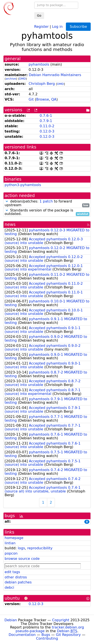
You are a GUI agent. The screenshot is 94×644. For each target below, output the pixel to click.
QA (54, 99)
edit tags (12, 572)
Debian (11, 620)
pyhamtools (39, 64)
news (10, 224)
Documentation (22, 635)
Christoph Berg (42, 84)
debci (9, 587)
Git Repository (68, 635)
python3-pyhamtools (23, 185)
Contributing (47, 638)
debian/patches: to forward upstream (47, 203)
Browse (43, 99)
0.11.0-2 (47, 126)
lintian (10, 543)
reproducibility (40, 548)
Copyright (61, 620)
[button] (7, 201)
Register (42, 26)
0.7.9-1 (46, 121)
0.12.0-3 (47, 131)
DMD (23, 79)
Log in (57, 26)
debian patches (18, 582)
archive (11, 79)
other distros (16, 577)
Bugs (46, 635)
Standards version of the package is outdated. (47, 212)
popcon (11, 553)
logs (21, 548)
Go (39, 16)
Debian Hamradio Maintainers (55, 75)
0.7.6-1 (46, 116)
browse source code (22, 559)
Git (31, 99)
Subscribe (78, 27)
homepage (14, 538)
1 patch (46, 201)
